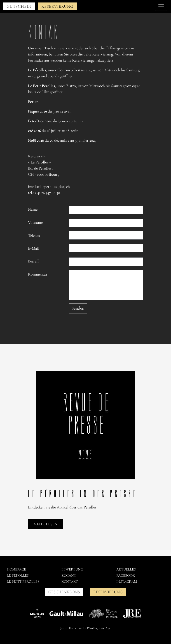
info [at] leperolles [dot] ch (49, 186)
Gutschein (19, 6)
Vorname (35, 222)
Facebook (126, 575)
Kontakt (70, 582)
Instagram (127, 582)
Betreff (33, 261)
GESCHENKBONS (64, 592)
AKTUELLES (126, 569)
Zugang (69, 575)
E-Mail (34, 248)
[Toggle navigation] (161, 6)
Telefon (34, 235)
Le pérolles (18, 575)
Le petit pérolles (23, 582)
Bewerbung (72, 569)
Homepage (16, 569)
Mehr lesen (46, 524)
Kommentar (38, 274)
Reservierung (57, 6)
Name (33, 209)
